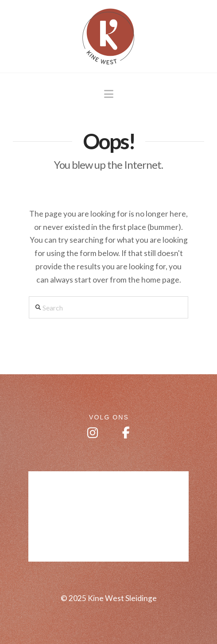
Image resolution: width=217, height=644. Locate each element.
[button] (109, 94)
